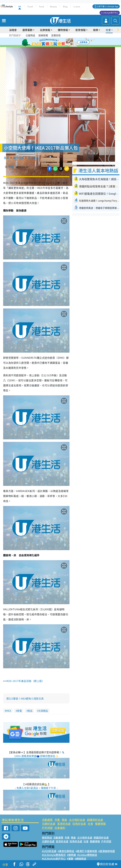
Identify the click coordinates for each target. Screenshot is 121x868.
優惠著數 (27, 30)
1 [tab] (53, 42)
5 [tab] (66, 42)
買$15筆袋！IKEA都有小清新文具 (25, 698)
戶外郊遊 (47, 828)
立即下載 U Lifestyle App (108, 6)
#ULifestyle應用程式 (54, 855)
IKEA (9, 711)
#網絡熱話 (80, 859)
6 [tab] (69, 42)
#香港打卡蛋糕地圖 (86, 851)
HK (20, 7)
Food (42, 7)
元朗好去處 (49, 824)
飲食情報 (81, 30)
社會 (108, 30)
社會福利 (60, 828)
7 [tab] (60, 46)
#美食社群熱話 (66, 851)
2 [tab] (57, 42)
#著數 (70, 859)
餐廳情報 (100, 824)
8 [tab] (63, 46)
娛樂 (96, 30)
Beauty (53, 7)
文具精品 (43, 711)
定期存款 (56, 35)
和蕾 (11, 167)
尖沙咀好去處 (77, 820)
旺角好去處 (79, 824)
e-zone (77, 7)
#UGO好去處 (49, 851)
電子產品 (33, 158)
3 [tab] (60, 42)
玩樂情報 (45, 30)
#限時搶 (71, 855)
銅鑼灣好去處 (95, 820)
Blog (65, 7)
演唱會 (13, 30)
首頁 (6, 158)
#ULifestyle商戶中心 (54, 859)
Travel (30, 7)
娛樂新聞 (43, 35)
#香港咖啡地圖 (107, 851)
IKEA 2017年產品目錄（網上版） (25, 681)
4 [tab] (63, 42)
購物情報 (63, 30)
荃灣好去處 (64, 824)
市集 (57, 820)
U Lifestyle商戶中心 (110, 13)
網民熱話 (47, 838)
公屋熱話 (30, 35)
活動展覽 (47, 820)
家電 (19, 711)
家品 (30, 711)
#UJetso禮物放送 (87, 855)
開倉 (64, 820)
